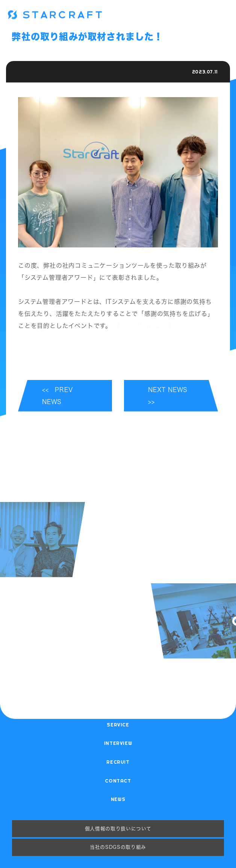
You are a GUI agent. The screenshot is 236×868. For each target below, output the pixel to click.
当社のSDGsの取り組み (118, 847)
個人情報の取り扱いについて (118, 828)
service (118, 725)
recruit (118, 762)
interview (118, 743)
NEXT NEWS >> (171, 396)
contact (118, 781)
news (118, 799)
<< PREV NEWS (57, 396)
